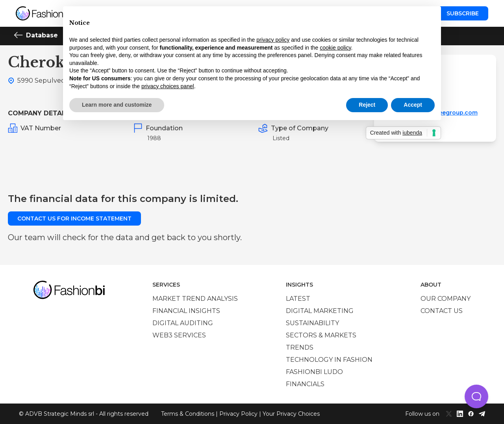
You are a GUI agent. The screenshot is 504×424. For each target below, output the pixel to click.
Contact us (442, 311)
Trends (300, 347)
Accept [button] (413, 105)
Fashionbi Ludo (314, 372)
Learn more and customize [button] (117, 105)
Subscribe (463, 13)
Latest (298, 299)
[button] (476, 396)
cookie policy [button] (335, 48)
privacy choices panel (168, 86)
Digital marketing (320, 311)
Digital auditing (183, 323)
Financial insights (186, 311)
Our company (446, 299)
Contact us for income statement (74, 218)
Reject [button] (367, 105)
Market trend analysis (195, 299)
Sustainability (312, 323)
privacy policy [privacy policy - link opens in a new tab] (273, 40)
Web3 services (179, 335)
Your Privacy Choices (291, 414)
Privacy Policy (238, 414)
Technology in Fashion (329, 360)
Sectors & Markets (321, 335)
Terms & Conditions (188, 414)
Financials (305, 384)
